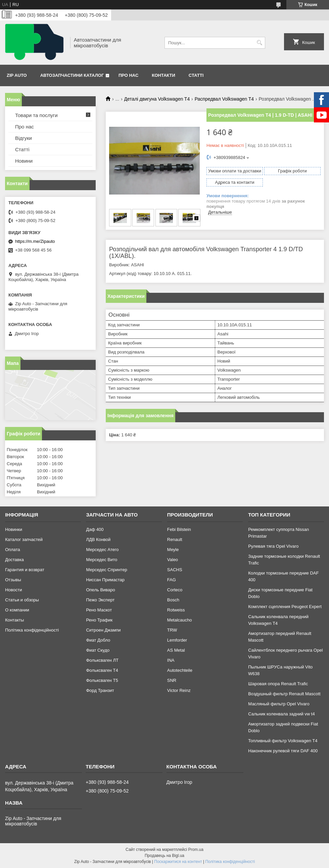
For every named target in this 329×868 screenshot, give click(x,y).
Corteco (175, 590)
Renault (175, 539)
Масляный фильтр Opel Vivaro (279, 704)
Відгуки (23, 138)
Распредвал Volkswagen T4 (224, 99)
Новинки (14, 529)
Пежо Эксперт (100, 600)
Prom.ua (196, 850)
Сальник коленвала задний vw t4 (281, 714)
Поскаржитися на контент (178, 862)
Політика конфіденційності (32, 630)
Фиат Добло (98, 640)
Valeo (173, 560)
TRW (172, 630)
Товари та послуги (36, 115)
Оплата (13, 550)
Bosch (173, 600)
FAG (172, 580)
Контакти (163, 75)
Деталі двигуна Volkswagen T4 (157, 99)
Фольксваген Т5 (102, 680)
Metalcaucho (180, 620)
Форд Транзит (100, 690)
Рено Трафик (99, 620)
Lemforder (177, 640)
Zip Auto (17, 75)
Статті (196, 75)
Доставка (14, 560)
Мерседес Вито (102, 560)
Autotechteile (180, 670)
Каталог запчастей (24, 539)
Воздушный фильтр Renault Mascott (284, 694)
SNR (172, 680)
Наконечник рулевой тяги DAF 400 (283, 751)
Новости (13, 590)
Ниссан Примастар (105, 580)
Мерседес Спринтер (106, 570)
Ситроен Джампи (103, 630)
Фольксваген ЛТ (102, 660)
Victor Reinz (179, 690)
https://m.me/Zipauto (35, 241)
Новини (24, 161)
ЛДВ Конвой (98, 539)
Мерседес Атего (102, 550)
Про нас (128, 75)
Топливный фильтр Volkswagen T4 (283, 741)
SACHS (175, 570)
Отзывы (13, 580)
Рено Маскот (99, 610)
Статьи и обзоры (22, 600)
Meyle (173, 550)
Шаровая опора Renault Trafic (278, 684)
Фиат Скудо (98, 650)
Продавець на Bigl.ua (164, 856)
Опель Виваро (100, 590)
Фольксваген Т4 (102, 670)
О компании (17, 610)
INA (171, 660)
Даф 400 (95, 529)
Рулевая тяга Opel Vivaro (273, 546)
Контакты (14, 620)
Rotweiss (176, 610)
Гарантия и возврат (25, 570)
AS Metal (176, 650)
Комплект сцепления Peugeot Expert (285, 607)
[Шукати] (259, 43)
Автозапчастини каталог (72, 75)
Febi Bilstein (179, 529)
